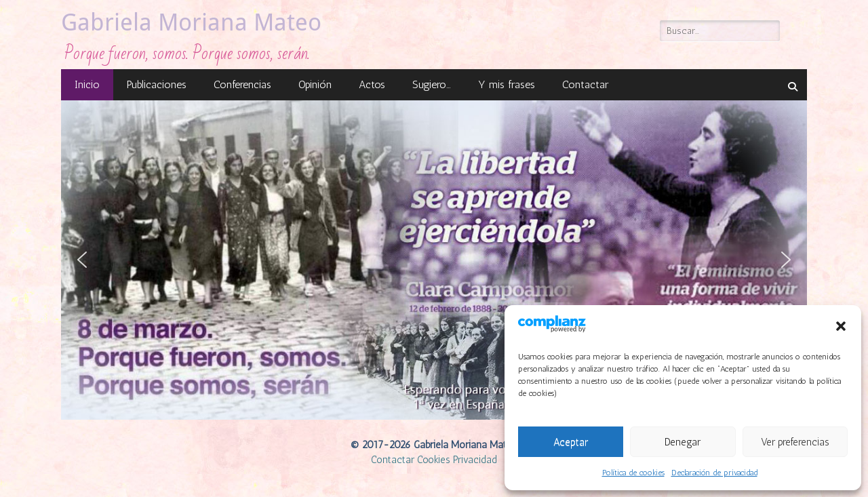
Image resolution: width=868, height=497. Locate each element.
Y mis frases (507, 84)
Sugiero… (432, 84)
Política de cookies (633, 473)
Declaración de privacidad (714, 473)
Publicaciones (157, 84)
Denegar (683, 442)
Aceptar (571, 442)
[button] (841, 326)
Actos (372, 84)
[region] (434, 260)
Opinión (315, 84)
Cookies (434, 460)
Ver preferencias (795, 442)
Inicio (87, 84)
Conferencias (242, 84)
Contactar (585, 84)
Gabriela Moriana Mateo (191, 22)
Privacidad (475, 460)
